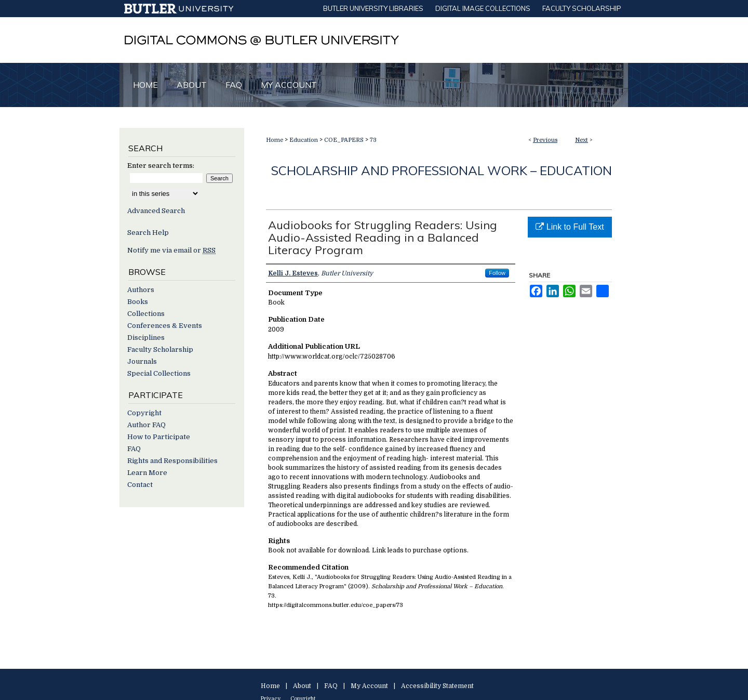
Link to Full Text (570, 227)
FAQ (134, 449)
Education (304, 140)
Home (275, 140)
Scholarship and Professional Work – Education (442, 170)
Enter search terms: (161, 166)
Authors (141, 290)
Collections (146, 314)
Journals (142, 361)
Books (138, 302)
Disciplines (146, 338)
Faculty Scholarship (160, 349)
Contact (140, 485)
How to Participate (159, 437)
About (302, 686)
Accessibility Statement (437, 686)
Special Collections (159, 373)
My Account (369, 686)
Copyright (144, 413)
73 (373, 140)
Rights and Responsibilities (172, 461)
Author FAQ (146, 425)
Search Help (148, 233)
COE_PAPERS (344, 140)
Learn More (147, 473)
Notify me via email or (171, 250)
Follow (497, 273)
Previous (545, 140)
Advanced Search (156, 211)
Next (582, 140)
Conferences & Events (165, 326)
